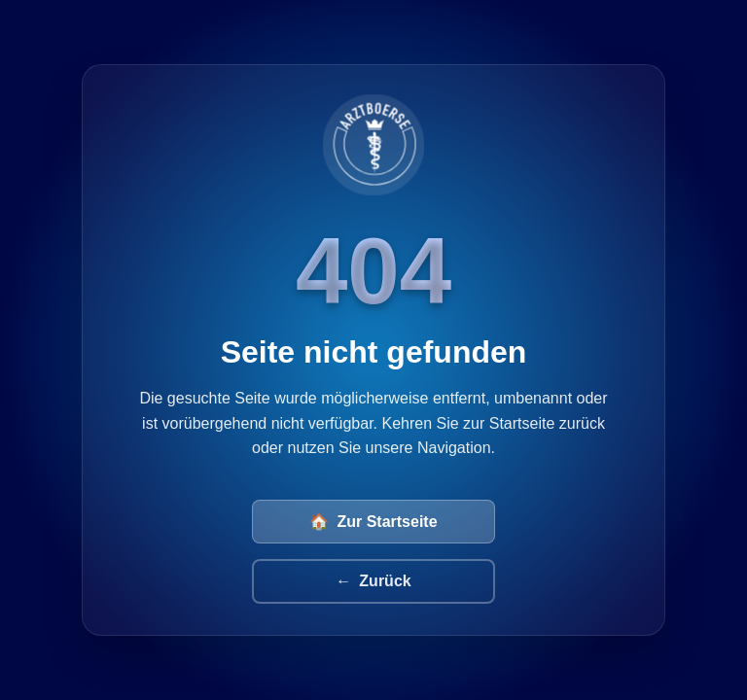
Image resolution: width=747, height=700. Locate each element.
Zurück (373, 581)
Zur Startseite (373, 522)
